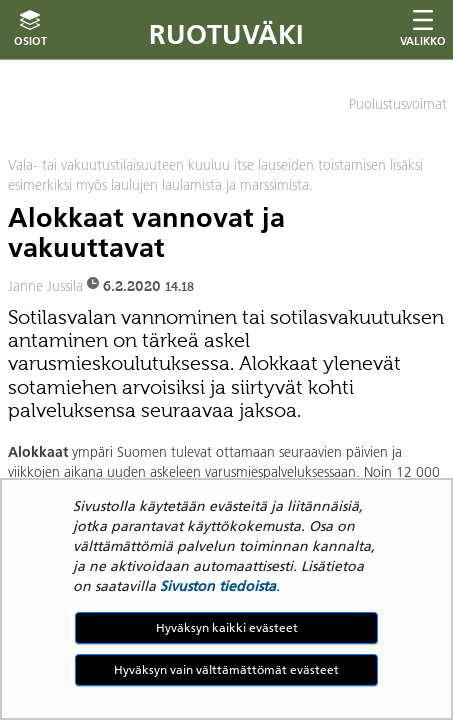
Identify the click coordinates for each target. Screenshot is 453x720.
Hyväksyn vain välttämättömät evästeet (226, 669)
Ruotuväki (226, 34)
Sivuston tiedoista (218, 586)
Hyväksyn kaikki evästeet (227, 627)
